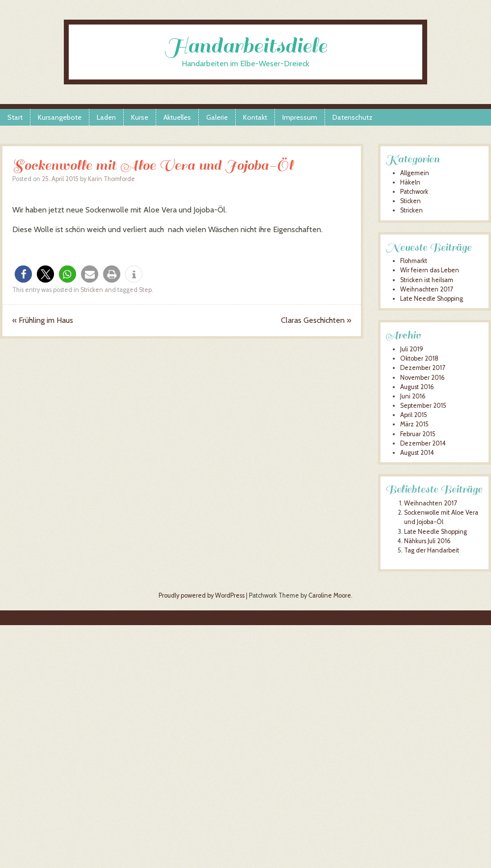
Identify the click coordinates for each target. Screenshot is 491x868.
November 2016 (423, 378)
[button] (23, 274)
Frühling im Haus (43, 320)
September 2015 (423, 406)
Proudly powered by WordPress (202, 595)
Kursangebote (60, 117)
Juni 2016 (413, 396)
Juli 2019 (412, 349)
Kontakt (255, 117)
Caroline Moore (330, 595)
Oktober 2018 (419, 358)
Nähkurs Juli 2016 (427, 541)
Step (145, 290)
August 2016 (417, 387)
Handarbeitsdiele (246, 46)
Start (15, 117)
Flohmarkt (414, 261)
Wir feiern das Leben (430, 270)
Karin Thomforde (111, 179)
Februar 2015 (418, 434)
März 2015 (414, 424)
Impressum (300, 117)
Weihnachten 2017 (426, 289)
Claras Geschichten (316, 320)
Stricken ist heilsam (427, 280)
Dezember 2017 (423, 368)
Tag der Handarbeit (432, 550)
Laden (106, 117)
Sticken (410, 201)
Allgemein (415, 173)
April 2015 (414, 415)
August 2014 (417, 453)
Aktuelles (177, 117)
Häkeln (410, 182)
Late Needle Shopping (432, 299)
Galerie (217, 117)
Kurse (140, 117)
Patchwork (414, 192)
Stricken (92, 290)
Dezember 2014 (423, 443)
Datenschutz (353, 117)
